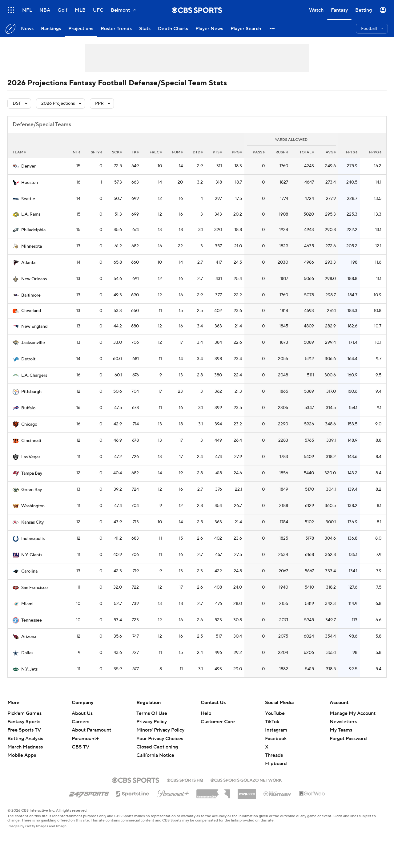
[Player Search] (246, 28)
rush (282, 152)
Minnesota (32, 246)
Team (19, 152)
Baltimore (31, 295)
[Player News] (209, 28)
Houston (30, 183)
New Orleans (34, 279)
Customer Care (218, 722)
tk (135, 152)
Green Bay (32, 490)
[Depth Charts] (173, 28)
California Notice (155, 755)
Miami (27, 604)
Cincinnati (31, 441)
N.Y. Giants (32, 555)
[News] (27, 28)
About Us (82, 713)
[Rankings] (51, 28)
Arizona (29, 637)
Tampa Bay (32, 473)
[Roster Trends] (116, 28)
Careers (80, 722)
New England (34, 327)
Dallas (27, 653)
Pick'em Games (24, 713)
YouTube (275, 713)
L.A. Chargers (34, 375)
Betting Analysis (25, 739)
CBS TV (80, 747)
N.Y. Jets (29, 669)
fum (177, 152)
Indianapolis (33, 539)
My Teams (341, 730)
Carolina (29, 571)
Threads (274, 755)
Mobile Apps (22, 755)
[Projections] (81, 28)
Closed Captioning (157, 747)
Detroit (28, 359)
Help (206, 713)
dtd (198, 152)
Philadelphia (33, 230)
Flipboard (276, 764)
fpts (352, 152)
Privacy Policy (152, 722)
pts (217, 152)
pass (259, 152)
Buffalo (28, 408)
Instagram (276, 730)
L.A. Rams (31, 214)
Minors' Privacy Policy (160, 730)
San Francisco (34, 588)
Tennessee (32, 620)
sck (117, 152)
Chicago (29, 424)
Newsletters (343, 722)
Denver (28, 166)
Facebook (276, 739)
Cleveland (31, 311)
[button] (272, 28)
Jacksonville (33, 343)
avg (331, 152)
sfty (96, 152)
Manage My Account (353, 713)
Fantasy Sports (24, 722)
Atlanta (28, 263)
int (76, 152)
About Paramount (91, 730)
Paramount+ (85, 739)
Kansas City (32, 522)
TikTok (272, 722)
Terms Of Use (152, 713)
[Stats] (145, 28)
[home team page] (16, 166)
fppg (375, 152)
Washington (33, 506)
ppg (237, 152)
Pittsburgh (31, 392)
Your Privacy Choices (160, 739)
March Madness (25, 747)
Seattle (28, 199)
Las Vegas (31, 457)
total (307, 152)
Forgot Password (348, 739)
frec (156, 152)
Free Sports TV (24, 730)
